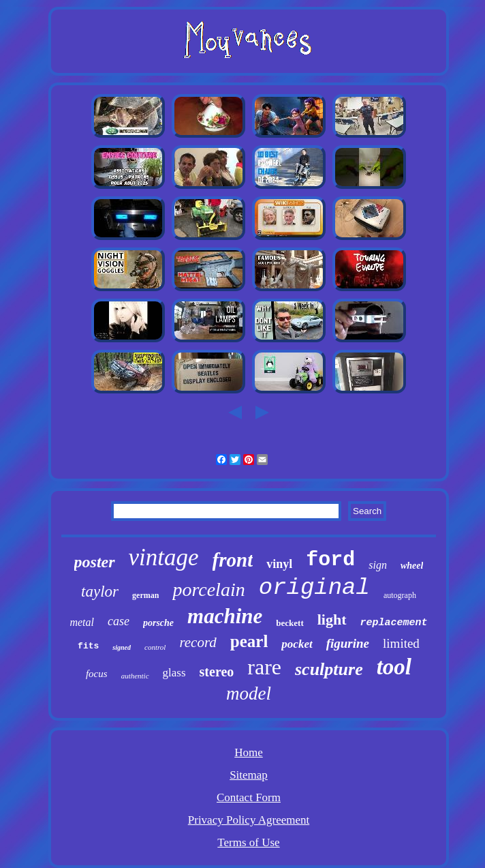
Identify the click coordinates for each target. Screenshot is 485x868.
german (145, 595)
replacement (394, 623)
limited (401, 643)
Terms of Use (248, 842)
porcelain (208, 589)
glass (174, 673)
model (249, 693)
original (314, 588)
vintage (164, 557)
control (155, 647)
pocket (297, 644)
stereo (217, 672)
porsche (158, 623)
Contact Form (249, 797)
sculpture (329, 669)
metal (82, 622)
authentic (135, 676)
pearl (249, 641)
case (119, 621)
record (198, 642)
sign (378, 565)
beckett (290, 623)
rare (264, 667)
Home (249, 752)
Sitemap (249, 775)
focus (97, 674)
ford (330, 560)
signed (122, 647)
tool (394, 667)
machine (225, 616)
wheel (412, 566)
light (332, 619)
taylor (100, 592)
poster (95, 562)
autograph (400, 595)
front (233, 560)
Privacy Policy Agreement (249, 820)
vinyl (279, 564)
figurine (348, 643)
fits (88, 646)
